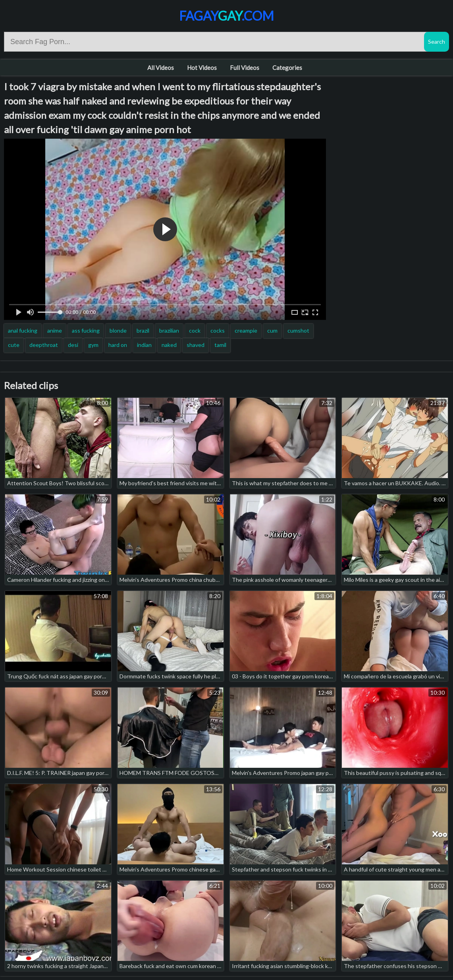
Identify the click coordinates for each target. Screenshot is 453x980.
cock (195, 330)
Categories (287, 68)
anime (55, 330)
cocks (218, 330)
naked (169, 345)
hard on (118, 345)
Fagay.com (226, 16)
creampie (246, 330)
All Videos (161, 68)
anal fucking (23, 330)
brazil (143, 330)
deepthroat (44, 345)
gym (93, 345)
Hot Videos (202, 68)
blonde (118, 330)
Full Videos (245, 68)
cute (14, 345)
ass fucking (86, 330)
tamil (220, 345)
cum (272, 330)
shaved (196, 345)
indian (144, 345)
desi (73, 345)
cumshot (298, 330)
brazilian (169, 330)
